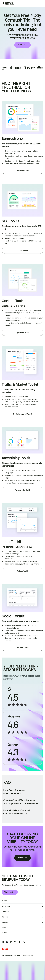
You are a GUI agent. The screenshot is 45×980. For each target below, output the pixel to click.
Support (5, 917)
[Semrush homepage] (8, 4)
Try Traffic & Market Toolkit (22, 414)
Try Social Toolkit (22, 648)
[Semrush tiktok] (11, 942)
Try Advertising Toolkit (22, 490)
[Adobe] (5, 949)
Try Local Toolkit (22, 571)
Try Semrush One (22, 171)
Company (5, 912)
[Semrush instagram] (7, 942)
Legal (4, 928)
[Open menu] (42, 4)
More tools (6, 906)
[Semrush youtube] (15, 942)
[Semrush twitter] (24, 942)
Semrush (5, 901)
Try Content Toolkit (22, 333)
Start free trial (10, 892)
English (4, 933)
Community (6, 922)
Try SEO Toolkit (23, 251)
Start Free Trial (22, 45)
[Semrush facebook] (19, 942)
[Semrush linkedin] (3, 942)
